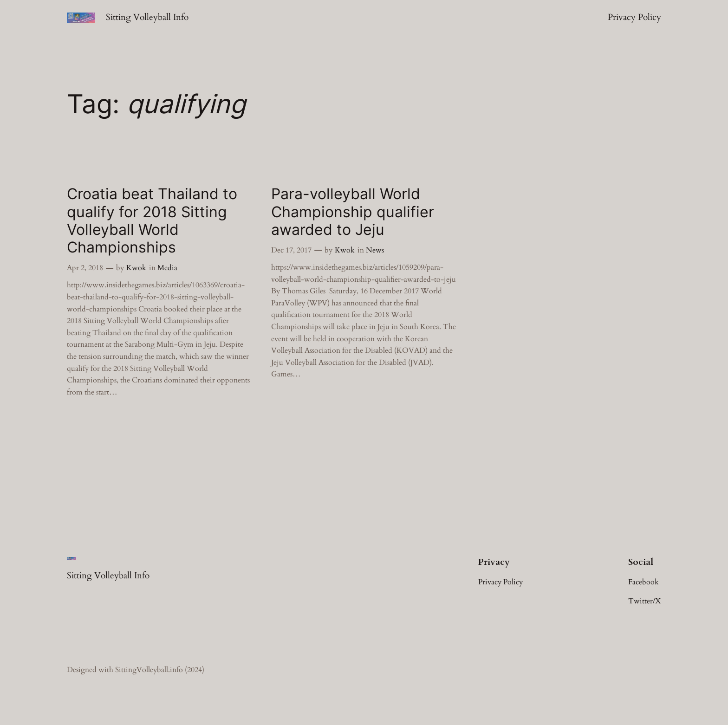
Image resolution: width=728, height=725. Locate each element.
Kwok (136, 268)
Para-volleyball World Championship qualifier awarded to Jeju (353, 212)
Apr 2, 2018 (85, 268)
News (375, 250)
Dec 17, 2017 (291, 250)
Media (167, 268)
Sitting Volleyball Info (147, 17)
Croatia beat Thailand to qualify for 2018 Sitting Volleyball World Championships (152, 221)
